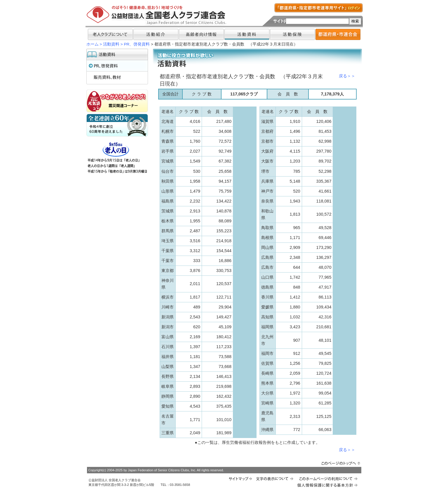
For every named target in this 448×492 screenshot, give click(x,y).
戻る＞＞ (347, 76)
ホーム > (94, 44)
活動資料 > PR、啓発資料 (126, 44)
